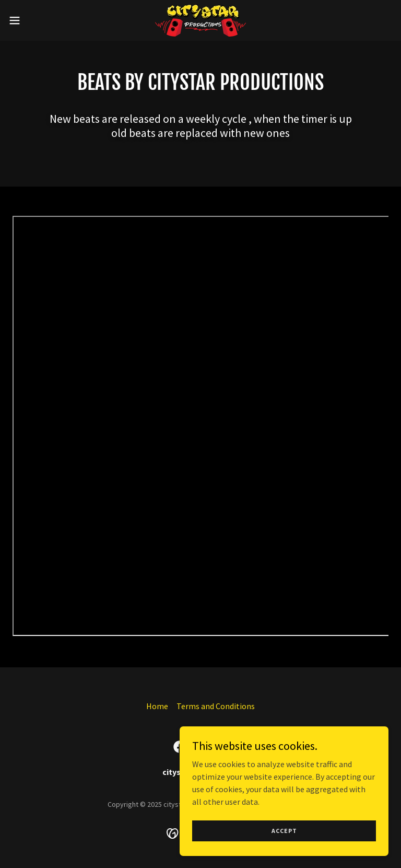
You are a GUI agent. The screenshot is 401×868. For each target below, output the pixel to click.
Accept (284, 831)
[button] (34, 20)
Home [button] (157, 706)
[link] (200, 20)
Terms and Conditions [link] (216, 706)
